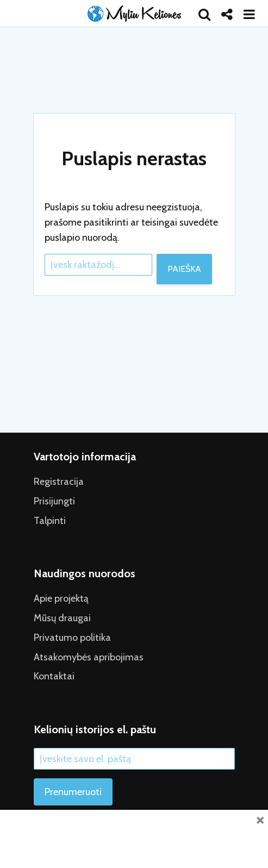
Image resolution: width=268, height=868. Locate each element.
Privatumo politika (72, 638)
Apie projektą (61, 598)
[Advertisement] (134, 837)
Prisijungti (54, 501)
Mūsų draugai (62, 618)
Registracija (59, 482)
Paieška (184, 269)
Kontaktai (54, 676)
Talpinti (50, 521)
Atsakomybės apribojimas (89, 657)
